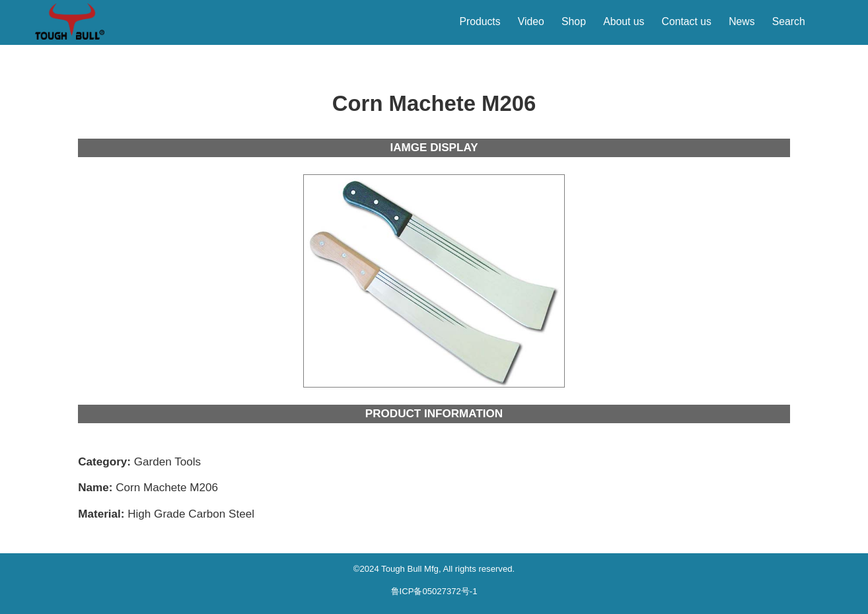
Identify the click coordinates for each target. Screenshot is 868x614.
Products (480, 21)
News (741, 21)
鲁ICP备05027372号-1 (434, 591)
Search (789, 21)
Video (531, 21)
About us (624, 21)
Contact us (687, 21)
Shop (574, 21)
